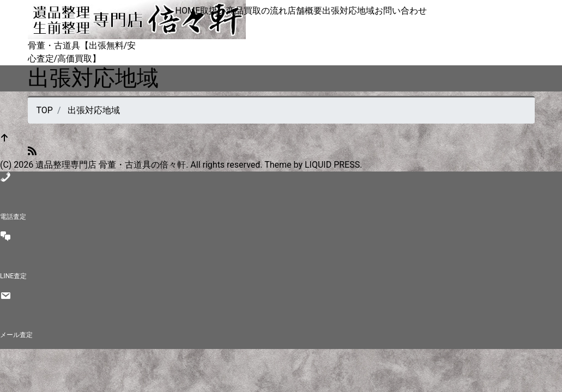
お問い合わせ (401, 11)
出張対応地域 (348, 11)
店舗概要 (305, 11)
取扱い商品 (222, 11)
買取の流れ (265, 11)
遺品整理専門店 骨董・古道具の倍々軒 (111, 165)
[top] (4, 139)
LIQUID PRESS (332, 165)
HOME (188, 11)
